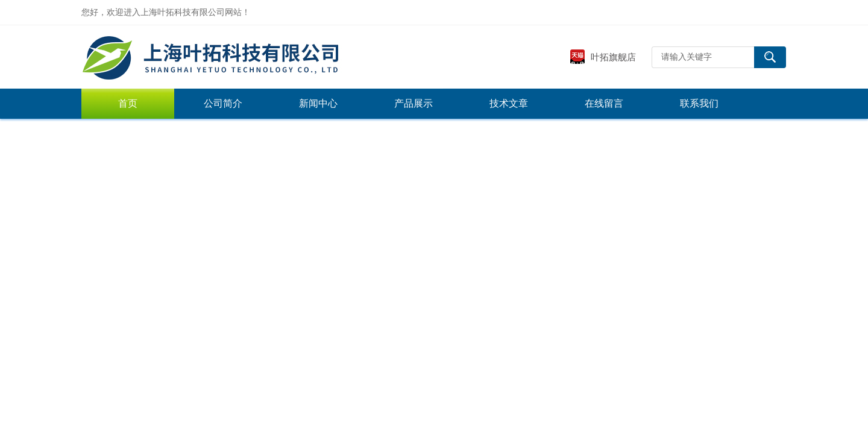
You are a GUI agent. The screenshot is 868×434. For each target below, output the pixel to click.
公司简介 (223, 103)
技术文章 (509, 103)
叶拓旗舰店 (603, 57)
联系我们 (699, 103)
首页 (128, 103)
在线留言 (604, 103)
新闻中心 (318, 103)
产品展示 (414, 103)
